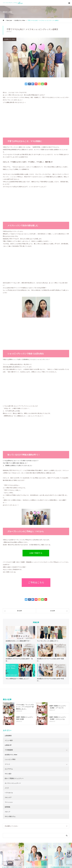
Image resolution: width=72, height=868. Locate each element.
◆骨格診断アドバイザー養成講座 (13, 843)
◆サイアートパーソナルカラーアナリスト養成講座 (18, 839)
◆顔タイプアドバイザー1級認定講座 (14, 835)
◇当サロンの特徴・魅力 (46, 785)
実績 (4, 799)
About (5, 802)
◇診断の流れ (43, 799)
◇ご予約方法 (43, 788)
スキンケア (8, 634)
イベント (7, 600)
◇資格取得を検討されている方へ (13, 821)
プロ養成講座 (9, 586)
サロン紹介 (8, 610)
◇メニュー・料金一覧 (46, 792)
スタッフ (7, 648)
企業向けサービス (47, 817)
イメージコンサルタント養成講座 (17, 817)
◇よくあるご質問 (44, 802)
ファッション (9, 638)
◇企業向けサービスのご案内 (48, 821)
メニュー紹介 (9, 577)
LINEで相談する (54, 765)
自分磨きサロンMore (10, 39)
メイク (7, 624)
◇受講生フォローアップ (10, 831)
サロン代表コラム (10, 653)
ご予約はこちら (18, 745)
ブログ (5, 806)
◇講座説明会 (7, 828)
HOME (4, 781)
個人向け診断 (7, 792)
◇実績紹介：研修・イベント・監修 (50, 824)
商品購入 (6, 795)
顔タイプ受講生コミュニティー (14, 615)
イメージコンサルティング (50, 781)
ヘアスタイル (9, 629)
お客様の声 (8, 581)
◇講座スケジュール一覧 (10, 824)
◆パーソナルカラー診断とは (48, 809)
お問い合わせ (7, 809)
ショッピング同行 (10, 596)
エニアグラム (9, 605)
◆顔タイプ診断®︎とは (45, 806)
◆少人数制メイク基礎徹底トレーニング (15, 847)
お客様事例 (8, 572)
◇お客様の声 (43, 795)
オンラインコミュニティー (13, 619)
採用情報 (7, 643)
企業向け (6, 785)
